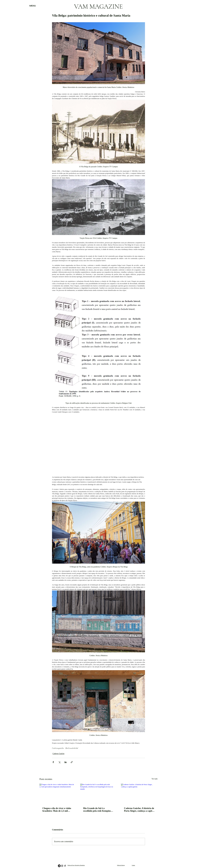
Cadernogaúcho (58, 748)
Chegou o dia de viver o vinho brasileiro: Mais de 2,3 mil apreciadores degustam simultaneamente (57, 810)
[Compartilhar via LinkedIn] (66, 762)
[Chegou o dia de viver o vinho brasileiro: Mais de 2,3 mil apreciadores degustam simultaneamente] (58, 794)
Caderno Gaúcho (58, 754)
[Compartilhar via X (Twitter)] (59, 762)
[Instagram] (62, 866)
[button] (33, 6)
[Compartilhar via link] (72, 762)
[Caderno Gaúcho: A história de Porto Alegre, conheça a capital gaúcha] (139, 794)
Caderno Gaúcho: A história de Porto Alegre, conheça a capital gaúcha (139, 810)
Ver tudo (155, 779)
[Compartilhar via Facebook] (53, 762)
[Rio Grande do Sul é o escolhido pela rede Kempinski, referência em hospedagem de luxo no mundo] (99, 794)
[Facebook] (65, 866)
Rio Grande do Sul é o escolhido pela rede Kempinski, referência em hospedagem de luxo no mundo (98, 810)
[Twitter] (59, 866)
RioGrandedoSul (72, 748)
